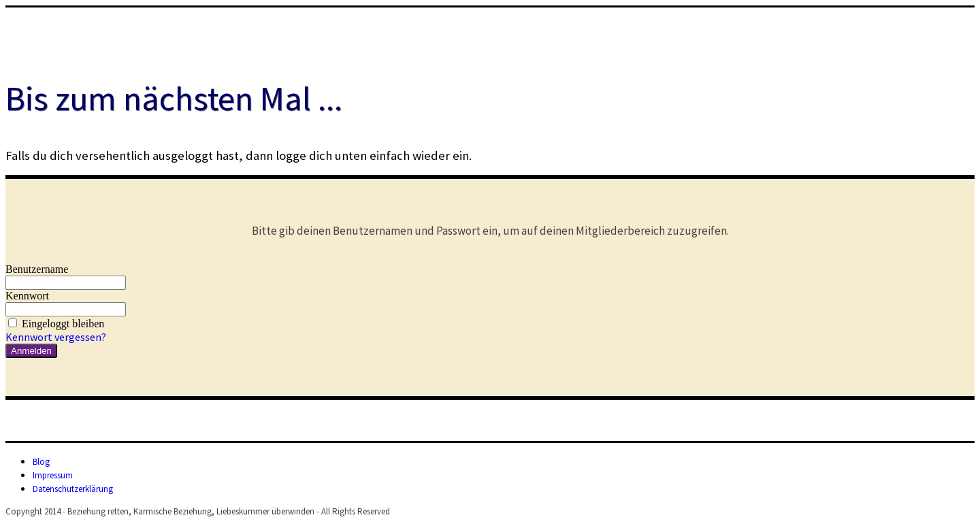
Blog (41, 462)
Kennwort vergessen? (56, 337)
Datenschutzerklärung (73, 489)
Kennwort (27, 296)
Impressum (53, 475)
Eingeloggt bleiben (55, 324)
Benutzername (37, 269)
